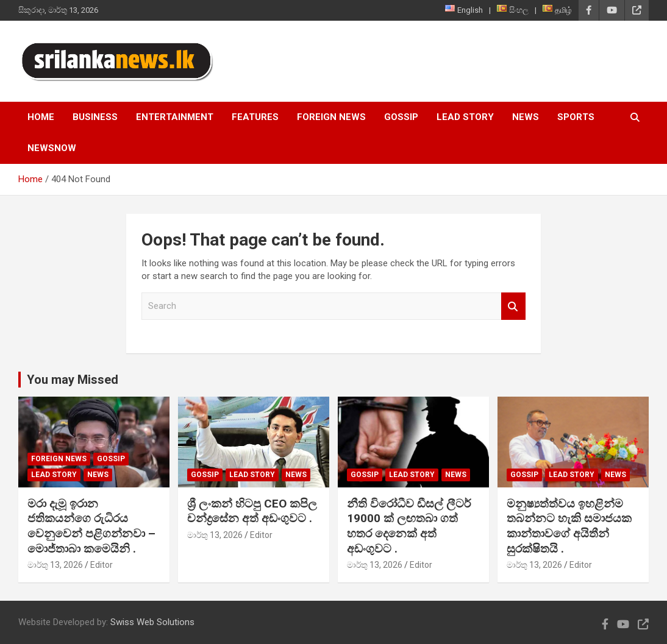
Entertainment (175, 117)
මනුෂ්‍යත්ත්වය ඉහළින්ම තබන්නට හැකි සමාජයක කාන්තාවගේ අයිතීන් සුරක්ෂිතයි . (569, 526)
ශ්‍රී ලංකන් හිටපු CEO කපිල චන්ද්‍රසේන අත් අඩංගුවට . (252, 511)
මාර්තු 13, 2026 (55, 565)
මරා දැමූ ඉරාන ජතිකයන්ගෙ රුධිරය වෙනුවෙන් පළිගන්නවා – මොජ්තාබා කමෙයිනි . (91, 526)
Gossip (401, 117)
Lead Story (465, 117)
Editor (102, 565)
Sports (576, 117)
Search (513, 306)
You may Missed (73, 380)
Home (41, 117)
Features (255, 117)
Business (95, 117)
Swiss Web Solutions (152, 622)
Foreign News (331, 117)
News (526, 117)
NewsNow (52, 148)
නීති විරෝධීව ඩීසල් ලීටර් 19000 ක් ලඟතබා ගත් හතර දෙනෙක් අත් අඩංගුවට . (409, 526)
